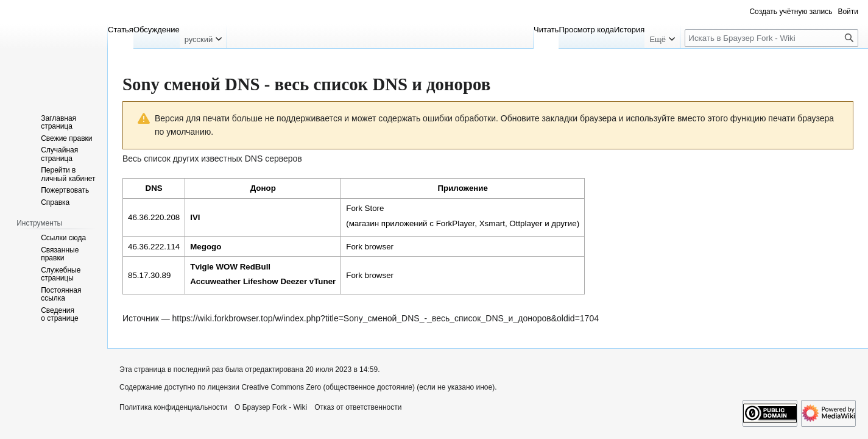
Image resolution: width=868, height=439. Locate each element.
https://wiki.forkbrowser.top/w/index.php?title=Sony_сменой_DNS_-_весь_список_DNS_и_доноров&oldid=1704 (386, 318)
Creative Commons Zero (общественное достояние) (328, 387)
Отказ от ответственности (358, 407)
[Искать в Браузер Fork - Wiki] (771, 38)
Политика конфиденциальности (173, 407)
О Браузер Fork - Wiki (271, 407)
